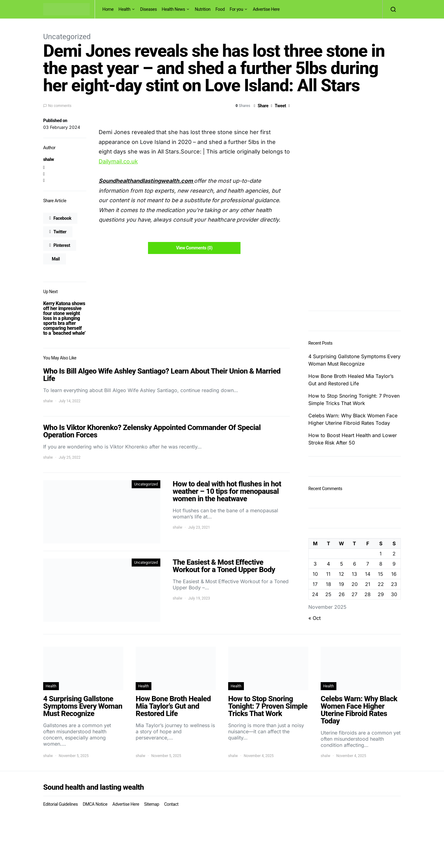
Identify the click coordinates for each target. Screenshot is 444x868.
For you (236, 9)
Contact (171, 804)
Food (220, 9)
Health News (174, 9)
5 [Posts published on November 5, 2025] (342, 564)
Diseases (149, 9)
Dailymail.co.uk (118, 161)
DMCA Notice (95, 804)
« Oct (314, 618)
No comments (60, 106)
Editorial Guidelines (60, 804)
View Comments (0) (194, 248)
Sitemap (152, 804)
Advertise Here (266, 9)
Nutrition (203, 9)
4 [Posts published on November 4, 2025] (328, 564)
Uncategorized (67, 37)
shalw (49, 159)
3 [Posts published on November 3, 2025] (315, 564)
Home (108, 9)
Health (124, 9)
